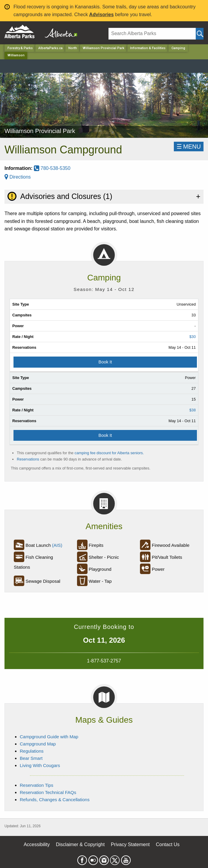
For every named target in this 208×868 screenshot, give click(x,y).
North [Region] (73, 48)
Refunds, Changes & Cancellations (55, 800)
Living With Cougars (40, 765)
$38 (193, 410)
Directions (18, 177)
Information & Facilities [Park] (148, 48)
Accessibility (37, 844)
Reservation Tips (37, 785)
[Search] (152, 34)
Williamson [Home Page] (16, 55)
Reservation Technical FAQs (48, 792)
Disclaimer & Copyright (80, 844)
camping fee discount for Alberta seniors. (109, 453)
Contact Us (168, 844)
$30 (193, 337)
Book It (105, 362)
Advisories (102, 15)
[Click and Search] (200, 34)
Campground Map (38, 744)
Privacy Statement (130, 844)
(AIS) (57, 545)
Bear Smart (31, 758)
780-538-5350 (52, 168)
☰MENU (189, 147)
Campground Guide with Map (49, 737)
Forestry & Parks (20, 48)
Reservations (28, 459)
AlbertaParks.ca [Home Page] (51, 48)
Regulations (32, 751)
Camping (178, 48)
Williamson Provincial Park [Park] (104, 48)
